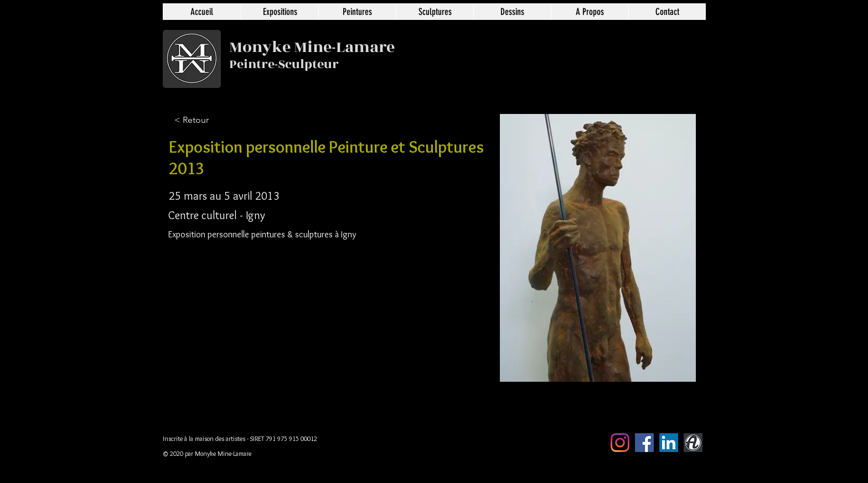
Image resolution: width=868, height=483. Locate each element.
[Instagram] (620, 443)
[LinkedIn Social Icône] (669, 443)
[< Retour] (211, 120)
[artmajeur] (693, 443)
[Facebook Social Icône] (644, 443)
